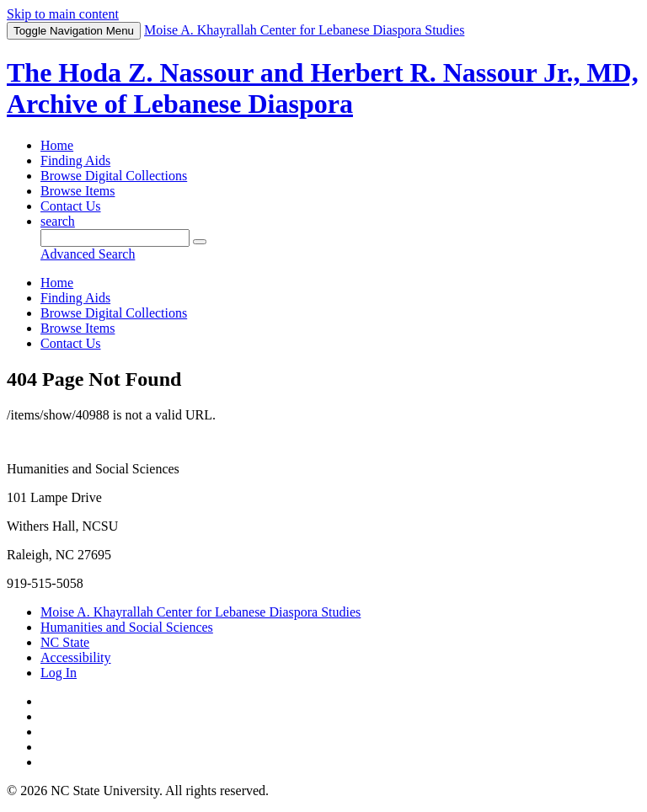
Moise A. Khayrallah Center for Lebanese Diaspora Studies (201, 612)
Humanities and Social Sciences (127, 627)
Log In (59, 673)
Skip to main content (63, 14)
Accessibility (76, 657)
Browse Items (78, 191)
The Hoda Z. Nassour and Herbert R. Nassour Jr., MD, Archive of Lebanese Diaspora (323, 88)
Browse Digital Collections (114, 176)
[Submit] (200, 242)
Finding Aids (75, 160)
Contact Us (71, 206)
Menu (74, 31)
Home (57, 145)
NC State (65, 642)
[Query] (115, 238)
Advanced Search (88, 254)
